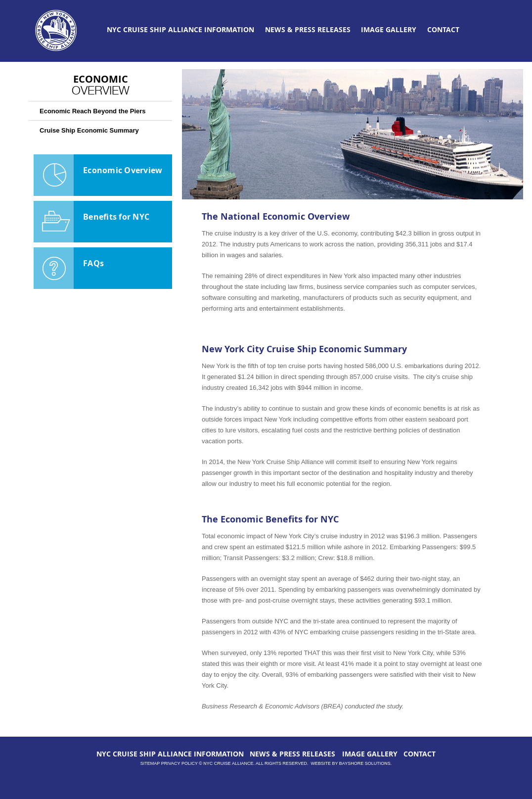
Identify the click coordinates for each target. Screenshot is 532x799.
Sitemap (150, 763)
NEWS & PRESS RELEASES (308, 29)
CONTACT (443, 29)
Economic (100, 84)
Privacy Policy (179, 763)
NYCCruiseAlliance (56, 31)
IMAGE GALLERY (389, 29)
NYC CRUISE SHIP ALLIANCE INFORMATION (180, 29)
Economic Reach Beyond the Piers (93, 111)
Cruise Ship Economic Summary (89, 130)
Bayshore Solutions (365, 763)
